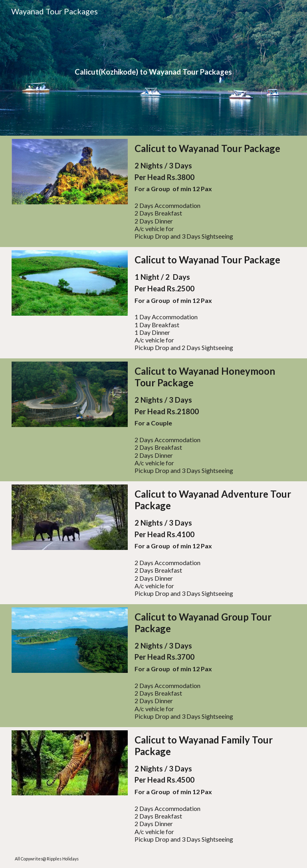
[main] (154, 68)
